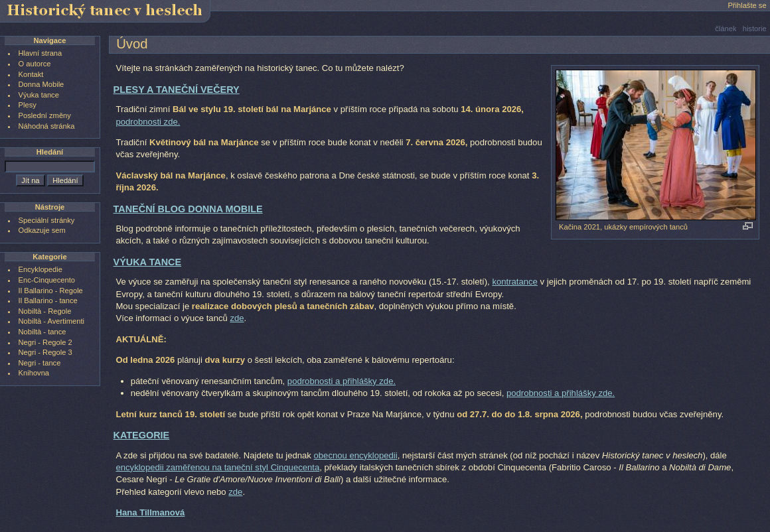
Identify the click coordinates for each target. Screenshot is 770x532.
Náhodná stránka (47, 126)
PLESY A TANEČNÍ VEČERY (177, 90)
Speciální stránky (47, 220)
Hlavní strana (40, 53)
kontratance (515, 282)
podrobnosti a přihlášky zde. (342, 381)
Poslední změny (45, 115)
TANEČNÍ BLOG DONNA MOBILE (188, 209)
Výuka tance (39, 95)
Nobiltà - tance (42, 332)
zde (237, 318)
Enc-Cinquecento (47, 280)
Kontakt (31, 74)
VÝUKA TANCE (148, 262)
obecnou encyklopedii (356, 455)
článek (726, 29)
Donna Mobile (41, 84)
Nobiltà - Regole (45, 311)
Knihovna (34, 373)
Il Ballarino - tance (48, 300)
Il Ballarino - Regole (51, 291)
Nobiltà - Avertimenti (51, 321)
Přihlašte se (747, 5)
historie (755, 29)
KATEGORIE (142, 435)
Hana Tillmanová (150, 512)
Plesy (28, 105)
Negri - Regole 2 (45, 342)
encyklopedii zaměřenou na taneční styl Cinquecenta (217, 467)
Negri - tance (40, 363)
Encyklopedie (40, 269)
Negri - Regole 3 (45, 352)
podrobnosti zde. (148, 122)
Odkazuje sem (42, 230)
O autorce (35, 64)
